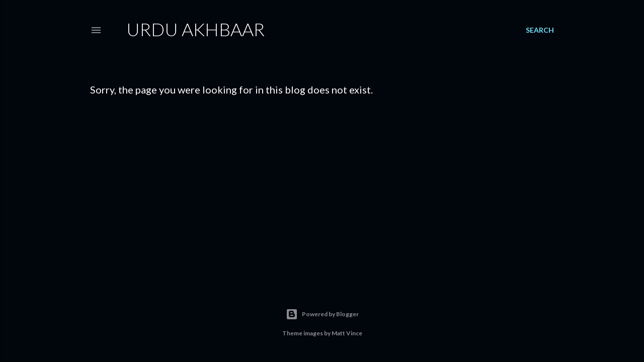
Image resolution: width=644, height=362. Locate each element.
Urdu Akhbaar (195, 29)
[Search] (540, 30)
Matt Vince (347, 333)
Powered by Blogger (322, 314)
